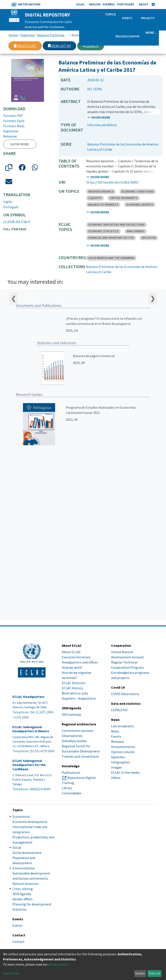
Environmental (24, 868)
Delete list (25, 46)
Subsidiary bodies (74, 741)
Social (17, 847)
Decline (140, 973)
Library (67, 788)
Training (68, 783)
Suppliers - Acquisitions (79, 698)
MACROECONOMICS (101, 192)
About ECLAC (71, 652)
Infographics (121, 762)
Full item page (15, 229)
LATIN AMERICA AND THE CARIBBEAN (111, 258)
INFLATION (149, 238)
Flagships (27, 35)
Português (126, 4)
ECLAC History (72, 688)
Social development (27, 853)
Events (127, 18)
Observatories (72, 736)
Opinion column (123, 752)
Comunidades (72, 793)
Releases (118, 741)
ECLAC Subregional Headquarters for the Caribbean (29, 765)
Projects (148, 18)
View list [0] (59, 46)
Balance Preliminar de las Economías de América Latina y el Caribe (53, 35)
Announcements (123, 747)
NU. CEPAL (95, 89)
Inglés (8, 202)
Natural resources (26, 884)
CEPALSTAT (120, 710)
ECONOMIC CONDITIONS (138, 192)
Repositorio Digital (81, 778)
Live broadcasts (122, 726)
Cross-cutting (23, 889)
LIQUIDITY (95, 198)
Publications (71, 772)
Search (91, 46)
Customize (11, 973)
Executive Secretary (76, 657)
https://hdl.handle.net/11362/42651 (112, 182)
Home (13, 35)
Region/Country (128, 36)
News (115, 731)
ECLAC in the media (125, 772)
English (95, 4)
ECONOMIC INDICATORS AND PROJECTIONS (116, 225)
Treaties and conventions (80, 756)
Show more (20, 144)
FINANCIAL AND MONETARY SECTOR (111, 238)
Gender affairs (23, 899)
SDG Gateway (71, 714)
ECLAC (80, 4)
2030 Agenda (22, 894)
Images (117, 767)
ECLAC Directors (74, 683)
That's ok (154, 973)
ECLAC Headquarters (29, 697)
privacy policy (58, 964)
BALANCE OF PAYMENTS (103, 205)
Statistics (20, 909)
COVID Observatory (125, 694)
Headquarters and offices (80, 662)
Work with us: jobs (75, 693)
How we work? (72, 667)
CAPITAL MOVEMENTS (124, 198)
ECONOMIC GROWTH (140, 205)
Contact (18, 942)
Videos (116, 778)
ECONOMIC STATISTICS (103, 231)
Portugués (11, 207)
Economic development (30, 822)
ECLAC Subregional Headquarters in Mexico (31, 729)
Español (109, 4)
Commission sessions (78, 731)
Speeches (118, 757)
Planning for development (32, 904)
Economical (21, 816)
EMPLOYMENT (136, 231)
